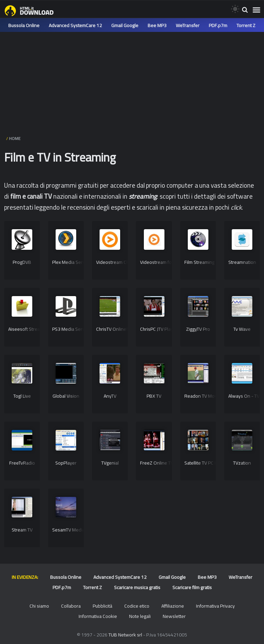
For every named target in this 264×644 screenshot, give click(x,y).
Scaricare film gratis (192, 587)
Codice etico (137, 606)
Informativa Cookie (98, 616)
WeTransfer (188, 25)
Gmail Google (125, 25)
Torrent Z (246, 25)
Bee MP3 (157, 25)
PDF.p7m (218, 25)
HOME (15, 138)
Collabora (71, 606)
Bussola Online (24, 25)
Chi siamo (39, 606)
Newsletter (174, 616)
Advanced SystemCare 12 (75, 25)
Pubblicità (102, 606)
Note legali (140, 616)
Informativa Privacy (215, 606)
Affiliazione (173, 606)
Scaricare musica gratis (137, 587)
